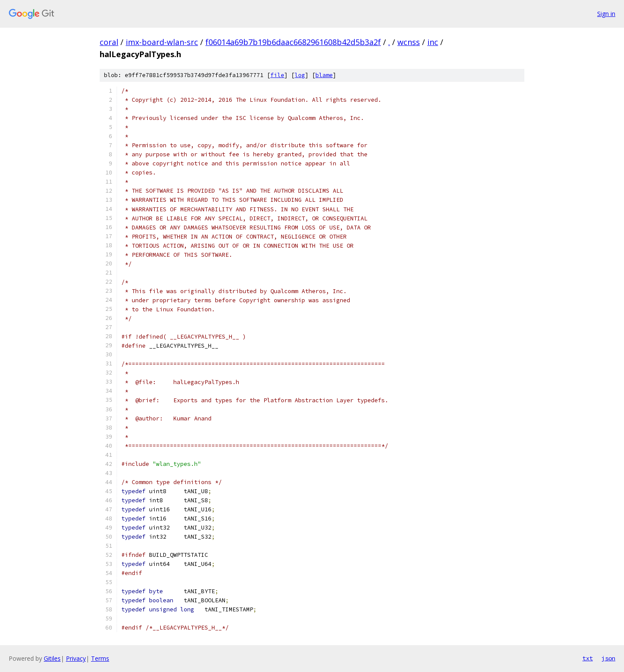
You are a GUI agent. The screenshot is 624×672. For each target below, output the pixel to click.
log (300, 75)
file (277, 75)
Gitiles (52, 658)
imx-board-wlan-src (162, 42)
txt (588, 658)
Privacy (76, 658)
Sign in (606, 14)
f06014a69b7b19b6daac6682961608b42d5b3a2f (293, 42)
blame (324, 75)
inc (433, 42)
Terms (100, 658)
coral (109, 42)
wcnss (409, 42)
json (608, 658)
